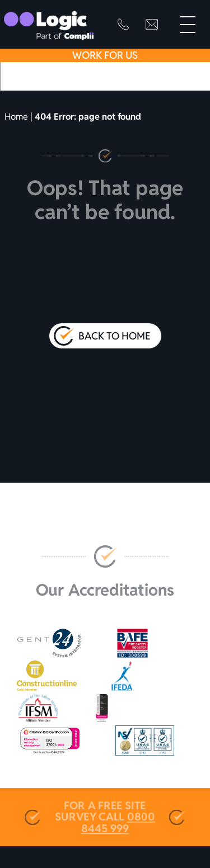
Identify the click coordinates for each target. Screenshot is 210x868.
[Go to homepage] (49, 26)
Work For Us (105, 55)
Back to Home (115, 336)
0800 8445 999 (118, 823)
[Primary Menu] (188, 25)
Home (16, 117)
